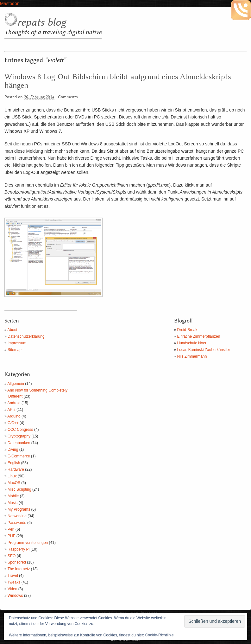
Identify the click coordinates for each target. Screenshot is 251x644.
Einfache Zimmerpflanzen (199, 336)
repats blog (41, 22)
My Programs (19, 509)
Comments (68, 97)
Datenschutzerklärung (26, 336)
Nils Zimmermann (192, 356)
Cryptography (19, 436)
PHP (11, 536)
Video (12, 589)
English (14, 463)
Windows (15, 596)
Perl (11, 529)
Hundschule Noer (192, 343)
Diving (13, 450)
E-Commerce (19, 456)
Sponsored (17, 562)
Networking (17, 516)
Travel (13, 576)
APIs (11, 410)
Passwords (17, 523)
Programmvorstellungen (28, 543)
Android (14, 403)
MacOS (14, 483)
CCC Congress (20, 430)
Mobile (13, 496)
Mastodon (10, 3)
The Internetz (19, 569)
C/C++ (13, 423)
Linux (12, 476)
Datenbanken (19, 443)
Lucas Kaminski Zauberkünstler (204, 350)
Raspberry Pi (19, 549)
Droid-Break (187, 330)
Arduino (14, 416)
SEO (12, 556)
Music (13, 503)
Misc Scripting (19, 489)
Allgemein (16, 384)
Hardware (16, 469)
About (12, 330)
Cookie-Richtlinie (160, 635)
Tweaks (14, 582)
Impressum (17, 343)
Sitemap (15, 350)
